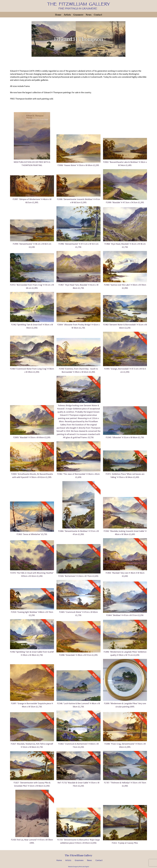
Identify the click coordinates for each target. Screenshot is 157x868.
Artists (67, 15)
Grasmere (78, 15)
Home (58, 15)
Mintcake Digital (84, 867)
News (89, 15)
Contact (98, 15)
